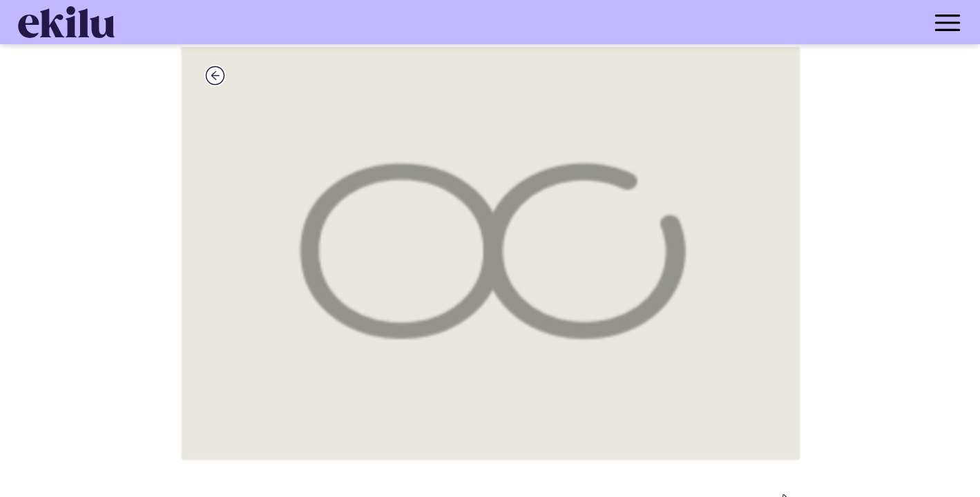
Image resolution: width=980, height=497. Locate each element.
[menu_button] (545, 22)
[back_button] (215, 75)
